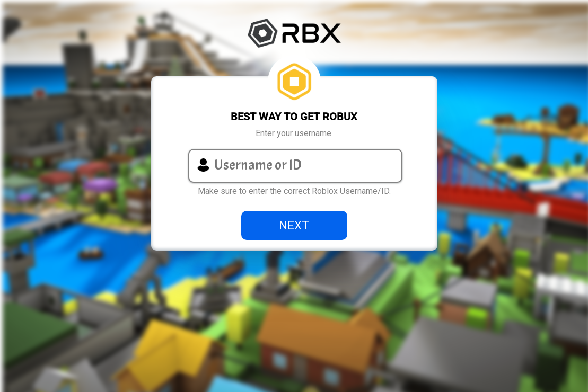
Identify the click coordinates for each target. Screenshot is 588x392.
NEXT (294, 225)
